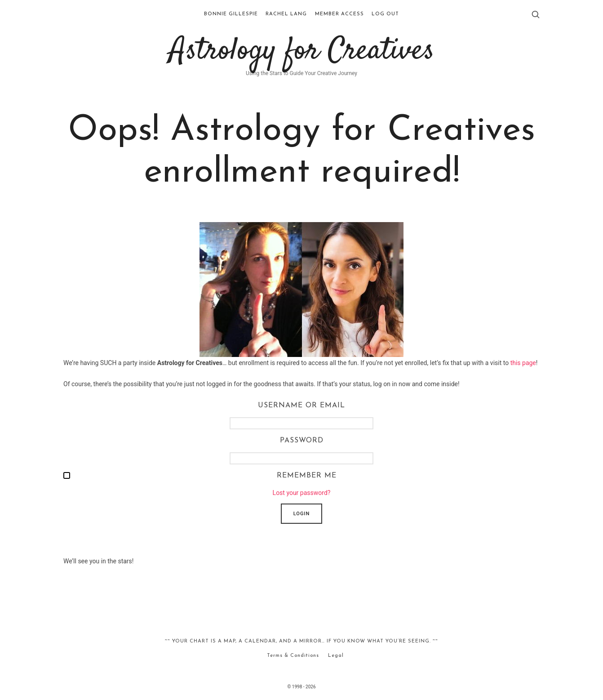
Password (302, 441)
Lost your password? (302, 493)
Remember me (307, 476)
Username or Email (301, 406)
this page (523, 363)
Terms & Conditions (293, 656)
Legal (336, 656)
